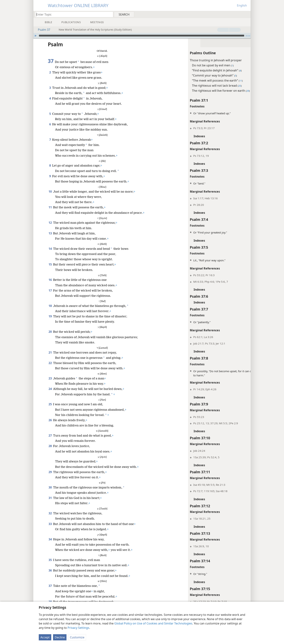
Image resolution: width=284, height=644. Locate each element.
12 (50, 223)
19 (50, 316)
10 (50, 192)
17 (50, 290)
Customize (77, 637)
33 (50, 524)
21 (50, 352)
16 (50, 280)
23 (50, 378)
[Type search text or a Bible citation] (72, 14)
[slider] (142, 36)
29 (50, 472)
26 (50, 420)
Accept (45, 637)
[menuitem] (247, 14)
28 (50, 446)
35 (50, 560)
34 (50, 539)
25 (50, 404)
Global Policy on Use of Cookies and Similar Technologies (153, 623)
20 (50, 332)
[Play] (36, 36)
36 (50, 570)
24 (50, 389)
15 (50, 264)
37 (50, 586)
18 (50, 306)
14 (50, 249)
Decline (60, 637)
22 (50, 363)
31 (50, 498)
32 (50, 513)
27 (50, 435)
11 (50, 207)
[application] (142, 36)
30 (50, 487)
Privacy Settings (78, 628)
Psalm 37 (42, 30)
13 (50, 233)
